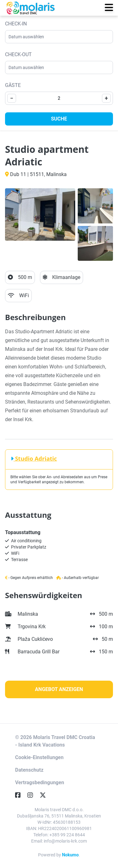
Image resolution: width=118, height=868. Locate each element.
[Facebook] (20, 795)
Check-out (18, 54)
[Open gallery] (40, 214)
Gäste (13, 85)
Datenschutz (29, 770)
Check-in (16, 24)
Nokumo (70, 855)
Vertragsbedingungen (40, 782)
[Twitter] (45, 795)
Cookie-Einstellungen (39, 757)
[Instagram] (33, 795)
